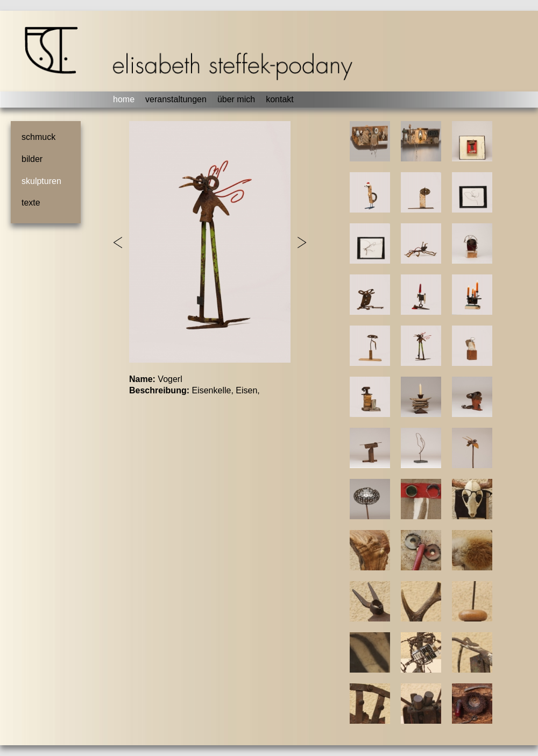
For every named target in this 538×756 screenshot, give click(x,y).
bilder (32, 159)
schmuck (38, 137)
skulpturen (41, 181)
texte (31, 203)
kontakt (280, 99)
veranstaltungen (176, 99)
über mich (236, 99)
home (124, 99)
